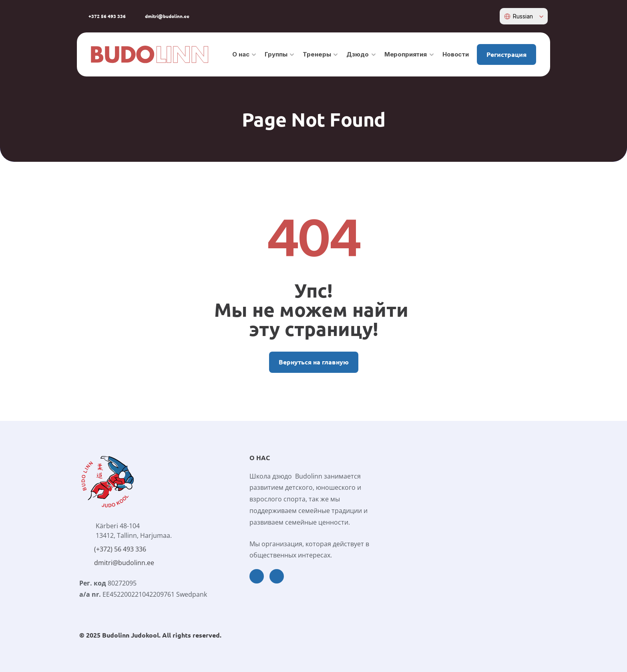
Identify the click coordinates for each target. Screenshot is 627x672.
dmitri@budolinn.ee (124, 563)
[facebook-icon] (474, 16)
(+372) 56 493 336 (120, 549)
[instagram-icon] (486, 16)
